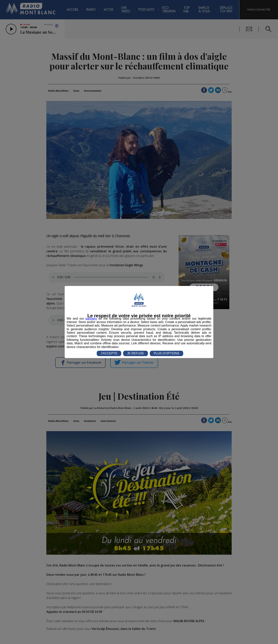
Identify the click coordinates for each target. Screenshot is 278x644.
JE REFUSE (136, 353)
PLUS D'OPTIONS (167, 353)
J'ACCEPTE (109, 353)
